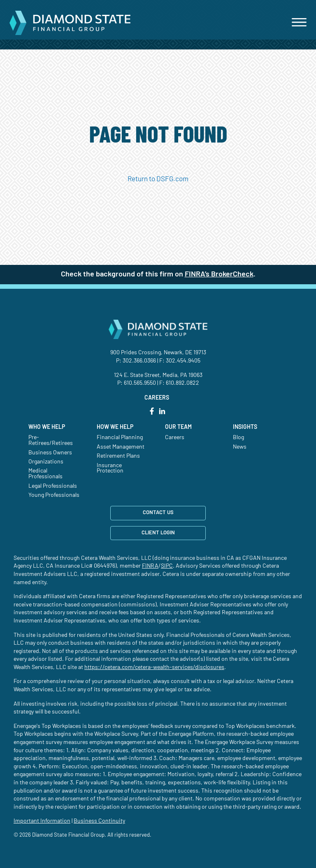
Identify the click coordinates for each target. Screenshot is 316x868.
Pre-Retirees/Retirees (51, 440)
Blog (238, 438)
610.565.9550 (140, 383)
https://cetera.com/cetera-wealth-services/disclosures (154, 667)
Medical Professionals (45, 474)
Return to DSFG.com (158, 179)
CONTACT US (158, 513)
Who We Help (47, 427)
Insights (245, 427)
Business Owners (50, 453)
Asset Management (121, 447)
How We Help (115, 427)
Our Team (178, 427)
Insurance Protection (110, 468)
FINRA (150, 566)
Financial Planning (120, 438)
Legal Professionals (53, 486)
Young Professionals (54, 495)
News (240, 447)
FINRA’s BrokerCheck (219, 274)
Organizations (46, 462)
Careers (175, 438)
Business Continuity (99, 821)
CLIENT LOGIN (158, 533)
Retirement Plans (118, 456)
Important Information (42, 821)
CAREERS (157, 398)
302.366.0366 (139, 361)
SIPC (167, 566)
